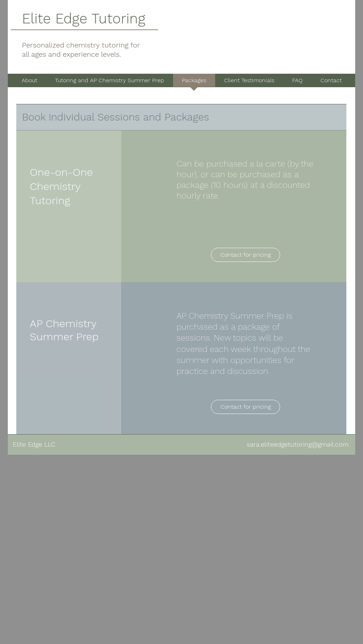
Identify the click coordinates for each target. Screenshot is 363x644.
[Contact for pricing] (245, 255)
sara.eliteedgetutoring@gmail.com (298, 444)
